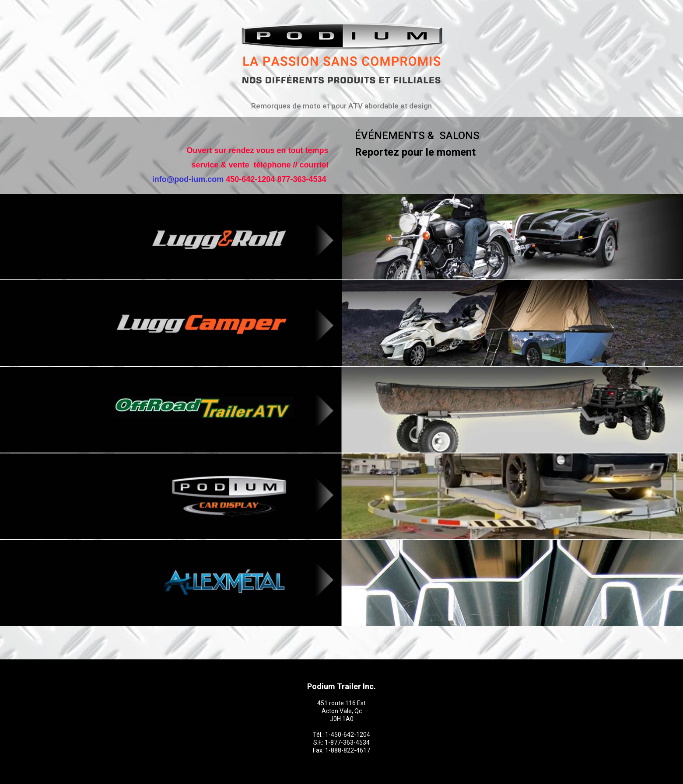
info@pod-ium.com (188, 179)
